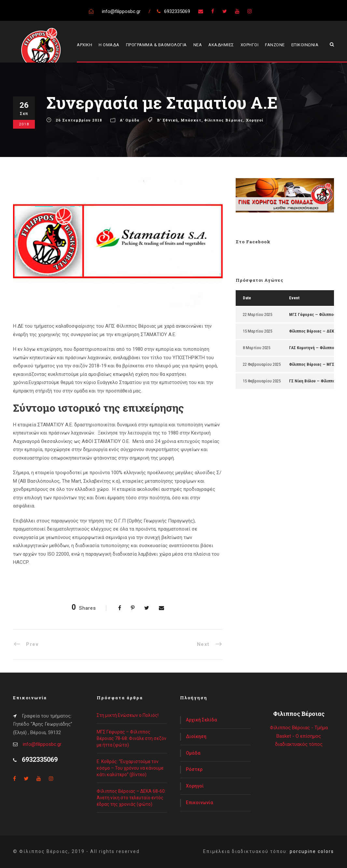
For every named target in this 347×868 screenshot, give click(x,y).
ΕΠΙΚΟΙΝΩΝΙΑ (305, 45)
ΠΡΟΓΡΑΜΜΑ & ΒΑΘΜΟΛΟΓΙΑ (156, 45)
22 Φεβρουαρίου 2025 (262, 364)
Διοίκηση (196, 736)
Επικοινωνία (200, 803)
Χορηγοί (255, 120)
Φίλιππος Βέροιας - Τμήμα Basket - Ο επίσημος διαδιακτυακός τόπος (299, 736)
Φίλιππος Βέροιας (224, 120)
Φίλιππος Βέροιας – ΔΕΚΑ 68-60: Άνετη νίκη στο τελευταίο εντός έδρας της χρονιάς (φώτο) (131, 798)
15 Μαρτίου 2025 (257, 331)
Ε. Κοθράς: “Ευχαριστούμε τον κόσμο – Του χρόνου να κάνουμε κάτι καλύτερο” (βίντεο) (130, 768)
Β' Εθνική (167, 120)
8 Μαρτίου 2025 (257, 348)
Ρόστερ (194, 769)
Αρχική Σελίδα (201, 720)
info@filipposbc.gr (42, 744)
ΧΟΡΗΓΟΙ (250, 45)
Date (247, 298)
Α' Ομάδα (130, 120)
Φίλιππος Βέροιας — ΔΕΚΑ (313, 331)
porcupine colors (312, 851)
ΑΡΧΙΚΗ (84, 45)
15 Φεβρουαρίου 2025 (262, 381)
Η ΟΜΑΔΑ (109, 45)
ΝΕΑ (198, 45)
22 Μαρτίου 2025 (257, 314)
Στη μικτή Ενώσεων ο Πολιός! (128, 715)
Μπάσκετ (191, 120)
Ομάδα (193, 753)
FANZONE (275, 45)
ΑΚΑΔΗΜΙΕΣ (221, 45)
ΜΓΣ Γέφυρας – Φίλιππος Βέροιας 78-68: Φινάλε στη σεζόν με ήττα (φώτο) (132, 738)
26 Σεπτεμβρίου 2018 (79, 120)
